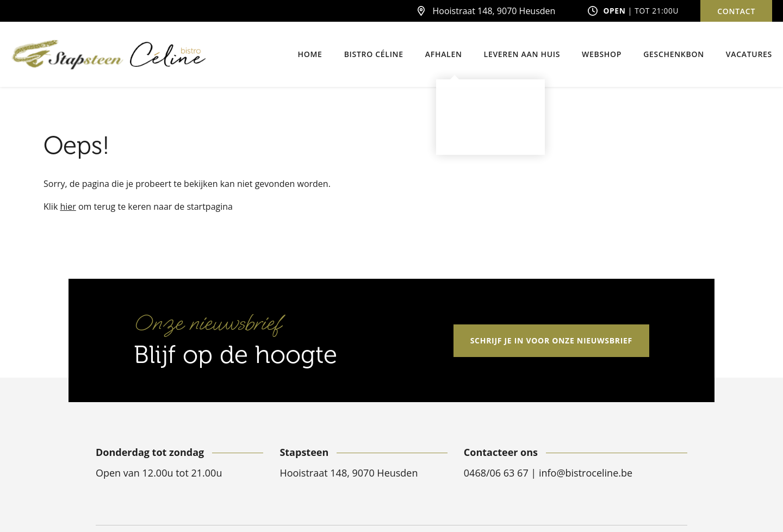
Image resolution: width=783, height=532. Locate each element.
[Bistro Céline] (168, 55)
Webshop (602, 54)
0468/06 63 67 (498, 473)
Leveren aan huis (522, 54)
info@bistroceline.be (586, 473)
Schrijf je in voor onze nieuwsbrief (551, 340)
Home (310, 54)
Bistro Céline (374, 54)
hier (68, 206)
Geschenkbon (674, 54)
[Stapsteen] (68, 55)
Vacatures (749, 54)
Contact (736, 11)
